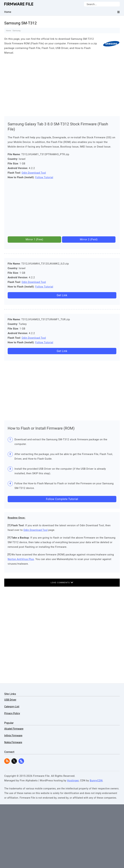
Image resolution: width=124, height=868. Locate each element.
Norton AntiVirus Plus (21, 559)
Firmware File (19, 4)
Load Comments (62, 583)
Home (8, 31)
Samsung (17, 31)
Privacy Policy (12, 713)
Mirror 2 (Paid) (89, 239)
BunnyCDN (96, 781)
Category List (12, 707)
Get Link (62, 295)
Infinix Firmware (13, 735)
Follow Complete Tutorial (62, 499)
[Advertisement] (62, 85)
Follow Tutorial (44, 177)
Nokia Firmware (13, 742)
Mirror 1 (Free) (34, 239)
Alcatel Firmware (14, 729)
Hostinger (73, 781)
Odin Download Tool (34, 173)
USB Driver (10, 700)
